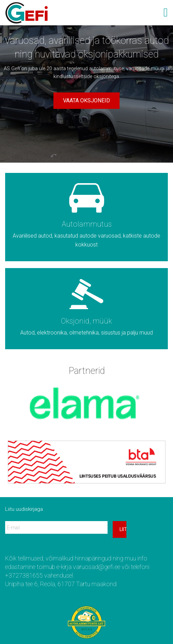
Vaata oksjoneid (86, 100)
